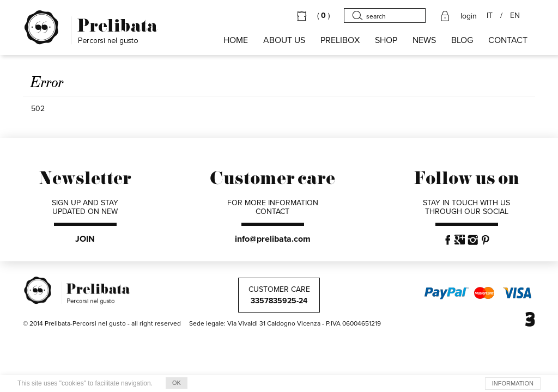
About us (284, 40)
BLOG (462, 40)
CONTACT (508, 40)
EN (515, 16)
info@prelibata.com (273, 239)
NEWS (424, 40)
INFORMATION (513, 383)
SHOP (386, 40)
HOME (236, 40)
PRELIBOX (340, 40)
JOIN (85, 239)
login (469, 16)
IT (490, 16)
